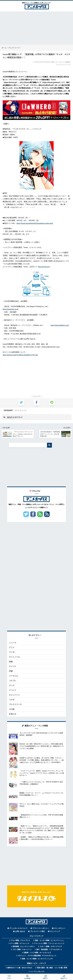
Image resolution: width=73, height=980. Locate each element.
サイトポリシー (60, 929)
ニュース (13, 643)
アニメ (12, 648)
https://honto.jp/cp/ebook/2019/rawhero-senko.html (35, 223)
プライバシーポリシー (41, 929)
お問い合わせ (20, 932)
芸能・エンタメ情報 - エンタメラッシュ (49, 941)
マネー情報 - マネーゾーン (22, 950)
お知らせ (13, 714)
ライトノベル (14, 657)
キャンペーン (14, 695)
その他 (12, 709)
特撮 (11, 662)
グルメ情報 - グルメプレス (20, 941)
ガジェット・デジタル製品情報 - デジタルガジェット (37, 956)
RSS (47, 518)
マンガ (12, 653)
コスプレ (13, 681)
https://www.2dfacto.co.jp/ (60, 325)
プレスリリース (20, 410)
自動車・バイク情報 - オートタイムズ (37, 953)
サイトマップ (55, 932)
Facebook (33, 518)
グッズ (12, 686)
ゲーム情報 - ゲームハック (20, 944)
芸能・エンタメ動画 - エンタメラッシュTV (37, 959)
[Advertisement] (36, 28)
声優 (11, 671)
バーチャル (14, 676)
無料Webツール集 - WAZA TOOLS (20, 968)
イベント (13, 691)
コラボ (12, 700)
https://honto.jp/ (44, 267)
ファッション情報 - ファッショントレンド (49, 944)
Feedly (40, 518)
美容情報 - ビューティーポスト (24, 947)
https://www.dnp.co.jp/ (11, 309)
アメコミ (13, 667)
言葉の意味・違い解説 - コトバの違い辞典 (52, 968)
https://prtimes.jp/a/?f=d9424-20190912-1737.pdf (20, 355)
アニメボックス (39, 972)
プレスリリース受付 (38, 932)
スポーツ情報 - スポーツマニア (51, 947)
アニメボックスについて (19, 929)
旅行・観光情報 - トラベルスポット (49, 950)
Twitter (26, 518)
